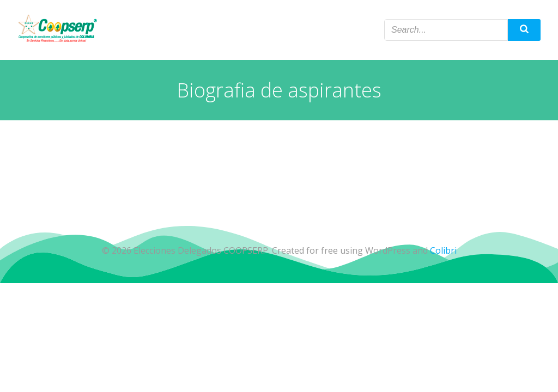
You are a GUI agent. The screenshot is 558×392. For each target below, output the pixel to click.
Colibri (443, 250)
